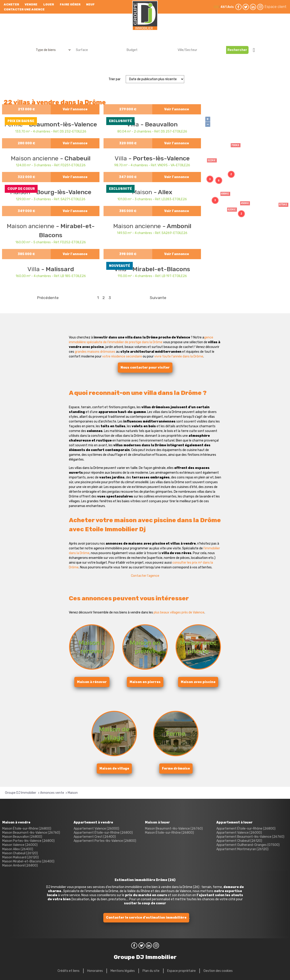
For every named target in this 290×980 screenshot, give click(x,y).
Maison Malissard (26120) (21, 857)
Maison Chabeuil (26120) (20, 853)
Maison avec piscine (198, 682)
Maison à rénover (92, 682)
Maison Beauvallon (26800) (22, 837)
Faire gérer (70, 4)
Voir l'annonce (75, 109)
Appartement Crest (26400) (95, 837)
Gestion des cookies (218, 971)
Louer (49, 4)
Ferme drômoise (176, 769)
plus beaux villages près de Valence (179, 612)
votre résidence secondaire (122, 356)
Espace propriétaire (181, 971)
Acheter (11, 4)
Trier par (115, 79)
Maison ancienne (35, 158)
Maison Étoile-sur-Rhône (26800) (27, 829)
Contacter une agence (24, 9)
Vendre (31, 4)
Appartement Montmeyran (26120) (242, 849)
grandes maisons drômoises (95, 352)
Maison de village (114, 769)
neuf (90, 4)
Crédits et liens (69, 971)
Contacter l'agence (145, 576)
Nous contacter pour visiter (145, 368)
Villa (122, 158)
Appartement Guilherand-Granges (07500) (248, 845)
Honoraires (95, 971)
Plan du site (151, 971)
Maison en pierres (145, 682)
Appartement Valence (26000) (96, 829)
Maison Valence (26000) (20, 845)
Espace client (275, 7)
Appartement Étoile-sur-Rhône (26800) (103, 833)
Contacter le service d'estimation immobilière (146, 918)
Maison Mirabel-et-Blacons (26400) (28, 861)
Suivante (158, 298)
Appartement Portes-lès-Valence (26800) (105, 841)
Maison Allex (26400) (18, 849)
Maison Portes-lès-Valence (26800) (28, 841)
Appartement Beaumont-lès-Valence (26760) (250, 837)
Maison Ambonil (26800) (20, 865)
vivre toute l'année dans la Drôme (179, 356)
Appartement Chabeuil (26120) (239, 841)
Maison (143, 192)
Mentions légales (123, 971)
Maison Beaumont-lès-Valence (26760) (31, 833)
